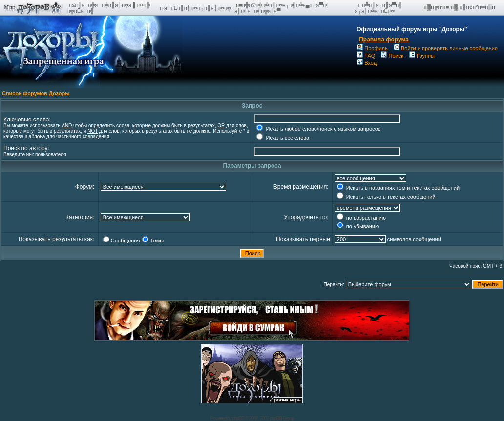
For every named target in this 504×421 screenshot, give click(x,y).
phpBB (238, 418)
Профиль (372, 48)
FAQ (366, 56)
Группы (422, 56)
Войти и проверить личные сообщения (446, 48)
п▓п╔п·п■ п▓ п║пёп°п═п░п (460, 7)
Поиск (392, 56)
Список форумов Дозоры (36, 93)
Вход (367, 63)
